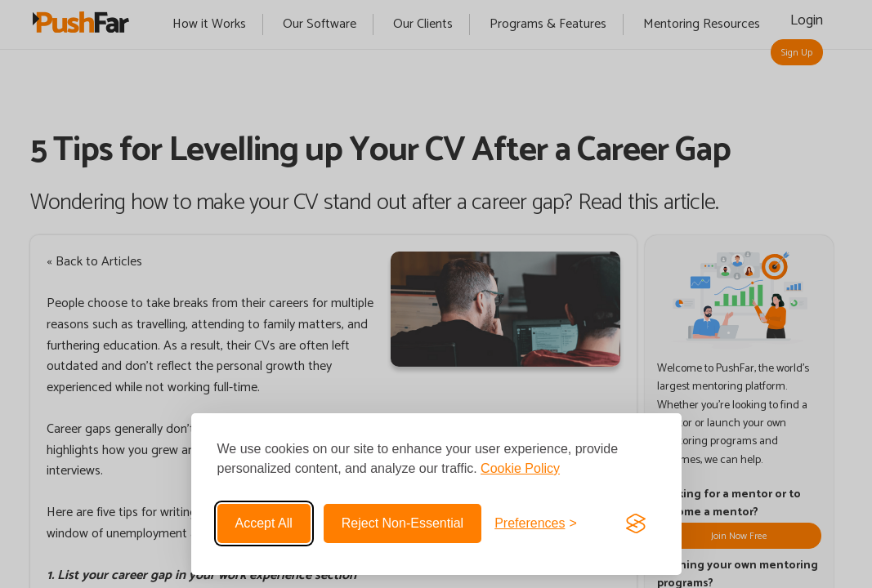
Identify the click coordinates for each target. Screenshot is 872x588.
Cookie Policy (520, 468)
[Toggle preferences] (536, 523)
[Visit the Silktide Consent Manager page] (636, 523)
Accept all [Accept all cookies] (264, 523)
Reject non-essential (402, 523)
